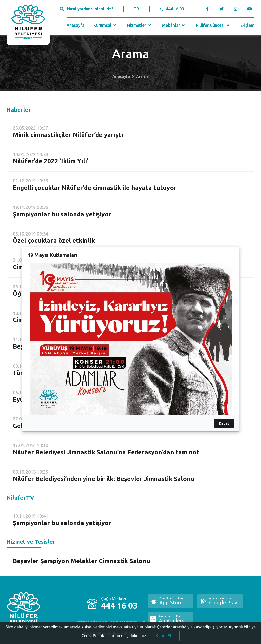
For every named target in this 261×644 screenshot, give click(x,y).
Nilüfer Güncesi (213, 25)
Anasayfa (75, 25)
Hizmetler (140, 25)
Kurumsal (105, 25)
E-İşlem (247, 25)
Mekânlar (174, 25)
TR (136, 9)
